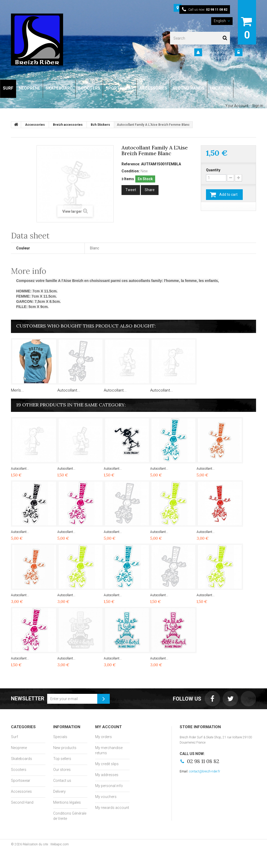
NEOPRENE (29, 88)
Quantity (213, 170)
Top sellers (62, 759)
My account (108, 727)
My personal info (109, 786)
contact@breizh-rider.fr (205, 771)
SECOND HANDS (189, 88)
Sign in (250, 52)
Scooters (19, 770)
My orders (104, 737)
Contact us (62, 781)
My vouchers (106, 797)
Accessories (21, 791)
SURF (8, 88)
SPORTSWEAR (120, 88)
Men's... (17, 390)
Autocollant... (69, 390)
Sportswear (21, 781)
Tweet (131, 190)
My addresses (107, 775)
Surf (14, 737)
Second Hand (22, 802)
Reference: (131, 164)
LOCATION (220, 88)
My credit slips (107, 764)
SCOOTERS (89, 88)
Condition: (131, 171)
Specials (60, 737)
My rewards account (112, 808)
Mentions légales (67, 802)
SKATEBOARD (59, 88)
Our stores (62, 770)
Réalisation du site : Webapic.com (46, 844)
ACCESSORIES (153, 88)
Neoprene (19, 748)
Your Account (215, 52)
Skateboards (22, 759)
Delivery (59, 791)
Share (150, 190)
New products (65, 748)
